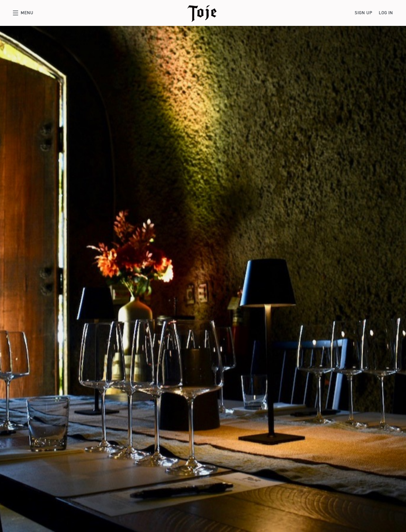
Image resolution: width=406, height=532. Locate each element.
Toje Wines (203, 13)
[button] (23, 13)
